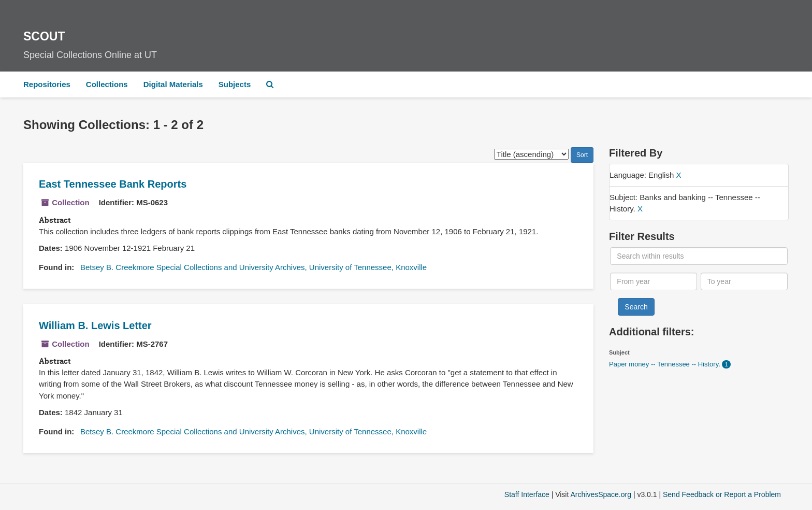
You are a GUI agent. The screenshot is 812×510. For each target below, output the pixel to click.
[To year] (744, 281)
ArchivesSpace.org (601, 494)
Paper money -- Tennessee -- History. (665, 364)
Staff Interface (527, 494)
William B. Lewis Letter (95, 325)
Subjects (235, 84)
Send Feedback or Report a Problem (722, 494)
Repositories (47, 84)
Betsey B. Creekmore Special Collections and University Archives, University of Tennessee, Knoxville (253, 267)
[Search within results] (699, 256)
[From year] (654, 281)
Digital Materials (173, 84)
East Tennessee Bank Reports (113, 184)
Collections (107, 84)
